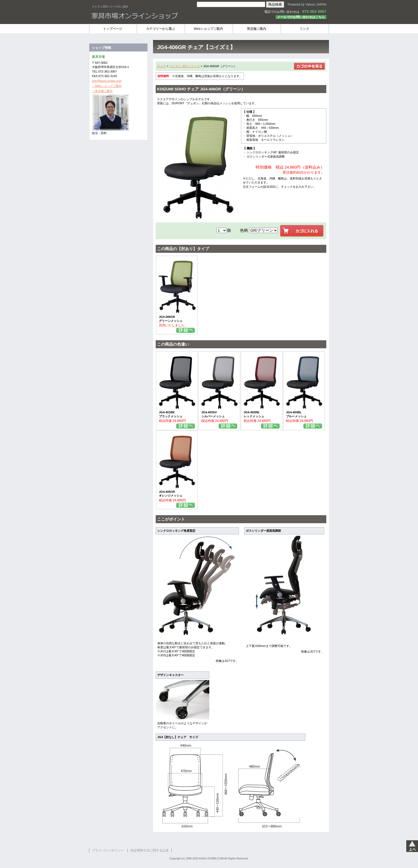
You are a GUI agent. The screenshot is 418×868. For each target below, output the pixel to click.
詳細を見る (186, 330)
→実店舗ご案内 (102, 91)
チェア (161, 66)
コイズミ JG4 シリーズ (185, 66)
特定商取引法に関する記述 (150, 850)
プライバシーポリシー (108, 850)
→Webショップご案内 (107, 86)
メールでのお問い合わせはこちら (301, 17)
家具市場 (156, 16)
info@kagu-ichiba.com (107, 81)
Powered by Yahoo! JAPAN (307, 5)
